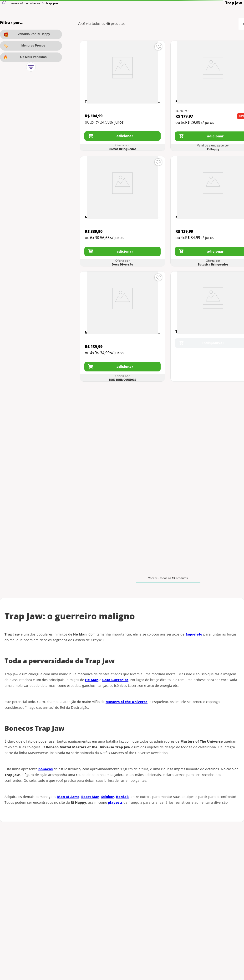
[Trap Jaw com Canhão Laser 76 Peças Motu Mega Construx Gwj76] (122, 96)
